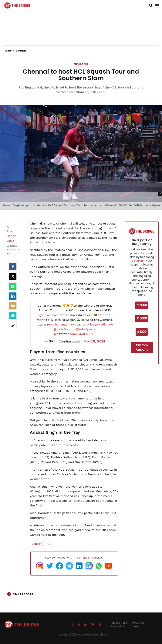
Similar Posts (23, 594)
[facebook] (13, 267)
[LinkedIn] (13, 296)
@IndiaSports (85, 329)
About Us (138, 623)
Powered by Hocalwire (93, 635)
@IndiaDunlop (64, 329)
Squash (81, 64)
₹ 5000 (142, 305)
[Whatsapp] (13, 286)
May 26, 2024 (94, 341)
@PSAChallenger (56, 324)
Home (9, 51)
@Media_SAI (104, 324)
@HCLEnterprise (82, 324)
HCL (48, 544)
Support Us (118, 626)
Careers (134, 626)
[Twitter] (13, 276)
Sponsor (139, 261)
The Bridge (80, 558)
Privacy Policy (120, 623)
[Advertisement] (81, 34)
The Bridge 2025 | (67, 635)
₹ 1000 (142, 332)
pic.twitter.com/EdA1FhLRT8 (75, 334)
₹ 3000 (142, 318)
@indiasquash (49, 315)
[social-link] (13, 325)
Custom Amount (142, 347)
